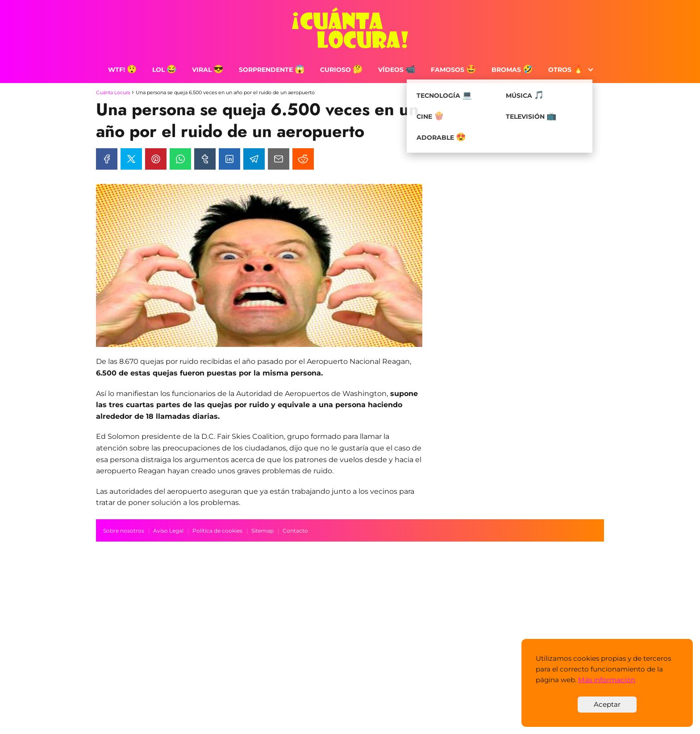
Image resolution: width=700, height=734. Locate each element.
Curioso (342, 70)
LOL (165, 70)
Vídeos (397, 70)
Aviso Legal (168, 531)
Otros (566, 70)
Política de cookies (217, 531)
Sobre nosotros (124, 531)
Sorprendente (272, 70)
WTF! (123, 70)
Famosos (454, 70)
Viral (208, 70)
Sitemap (262, 531)
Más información (607, 680)
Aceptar (607, 704)
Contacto (295, 531)
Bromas (512, 70)
